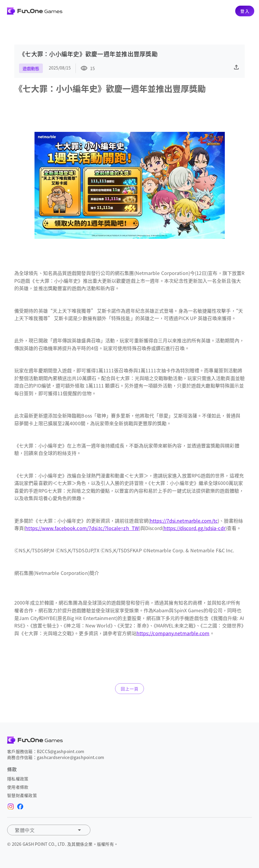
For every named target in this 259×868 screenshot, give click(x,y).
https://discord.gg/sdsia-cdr (194, 528)
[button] (49, 830)
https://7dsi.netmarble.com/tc (184, 521)
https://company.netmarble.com (173, 633)
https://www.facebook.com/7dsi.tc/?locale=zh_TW (82, 528)
